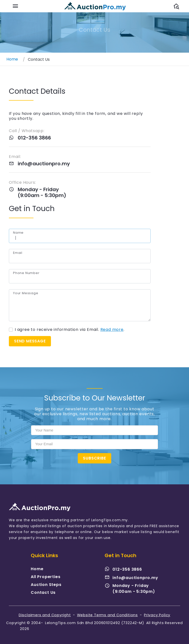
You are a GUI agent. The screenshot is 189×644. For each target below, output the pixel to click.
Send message (30, 341)
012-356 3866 (34, 138)
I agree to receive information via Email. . (70, 330)
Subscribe (94, 458)
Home (37, 569)
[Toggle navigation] (16, 6)
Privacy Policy (157, 615)
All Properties (46, 577)
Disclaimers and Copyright (45, 615)
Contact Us (43, 592)
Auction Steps (46, 585)
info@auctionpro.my (44, 164)
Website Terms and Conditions (107, 615)
